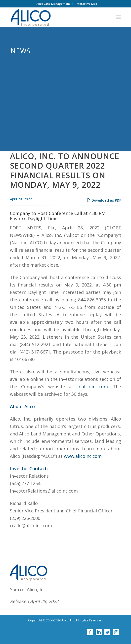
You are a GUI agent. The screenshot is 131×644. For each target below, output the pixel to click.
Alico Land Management (53, 4)
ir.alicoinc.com (93, 388)
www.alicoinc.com (83, 457)
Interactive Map (87, 4)
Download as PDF (104, 201)
